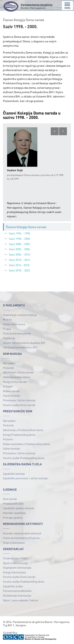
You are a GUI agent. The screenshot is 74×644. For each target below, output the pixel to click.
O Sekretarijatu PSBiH (15, 558)
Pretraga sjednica (13, 518)
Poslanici (8, 439)
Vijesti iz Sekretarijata (15, 563)
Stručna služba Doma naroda (19, 405)
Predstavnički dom (13, 504)
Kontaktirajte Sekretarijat (17, 595)
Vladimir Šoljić (15, 170)
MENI (67, 6)
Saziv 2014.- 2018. (19, 265)
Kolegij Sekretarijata (14, 572)
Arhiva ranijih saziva (14, 324)
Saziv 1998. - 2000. (20, 239)
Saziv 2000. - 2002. (20, 244)
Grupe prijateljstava (14, 543)
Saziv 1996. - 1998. (20, 233)
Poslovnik (8, 368)
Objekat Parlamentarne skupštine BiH (24, 343)
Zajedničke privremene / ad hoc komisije (25, 478)
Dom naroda (10, 499)
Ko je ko (7, 319)
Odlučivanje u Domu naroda (18, 372)
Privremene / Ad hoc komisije (19, 400)
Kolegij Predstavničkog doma (19, 435)
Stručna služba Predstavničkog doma (24, 458)
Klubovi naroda (11, 391)
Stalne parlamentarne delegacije (21, 538)
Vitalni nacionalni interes (17, 377)
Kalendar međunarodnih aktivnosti (22, 533)
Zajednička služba (13, 586)
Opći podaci (9, 363)
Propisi (7, 329)
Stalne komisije (12, 396)
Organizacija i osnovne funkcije (20, 315)
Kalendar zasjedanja (14, 513)
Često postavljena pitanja (17, 333)
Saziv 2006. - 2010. (20, 254)
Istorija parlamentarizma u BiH (20, 347)
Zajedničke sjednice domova (19, 508)
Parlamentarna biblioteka (17, 591)
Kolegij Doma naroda (15, 382)
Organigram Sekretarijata (17, 568)
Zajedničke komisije (14, 474)
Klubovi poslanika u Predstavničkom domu (27, 444)
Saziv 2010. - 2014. (20, 260)
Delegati (8, 386)
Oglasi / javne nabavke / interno (21, 600)
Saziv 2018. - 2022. (20, 270)
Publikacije (9, 338)
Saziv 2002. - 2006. (20, 249)
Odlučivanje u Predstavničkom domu (23, 430)
